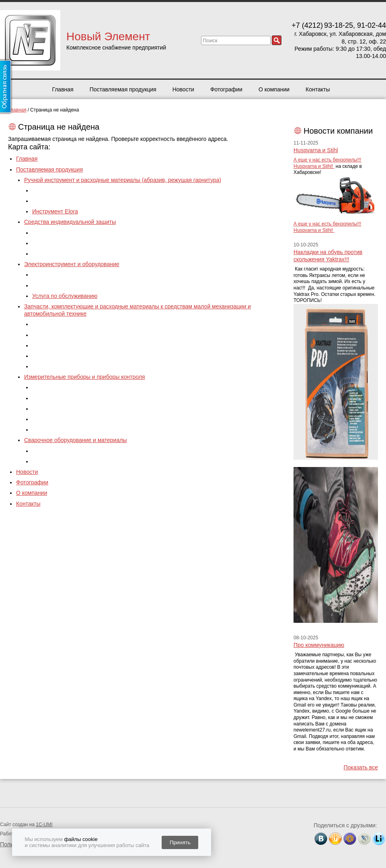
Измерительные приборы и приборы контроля (84, 377)
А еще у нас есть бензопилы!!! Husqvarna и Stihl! (327, 163)
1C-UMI (44, 825)
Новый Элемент (108, 36)
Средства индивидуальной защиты (70, 222)
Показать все (361, 767)
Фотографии (226, 89)
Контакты (318, 89)
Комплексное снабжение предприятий (116, 48)
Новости (183, 89)
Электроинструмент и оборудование (72, 264)
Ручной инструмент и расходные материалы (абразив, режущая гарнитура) (123, 180)
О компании (274, 89)
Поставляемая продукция (123, 89)
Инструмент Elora (55, 211)
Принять (180, 842)
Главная (63, 89)
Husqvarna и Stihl (316, 150)
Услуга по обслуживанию (65, 296)
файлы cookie (81, 839)
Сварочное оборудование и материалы (75, 440)
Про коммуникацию (319, 645)
